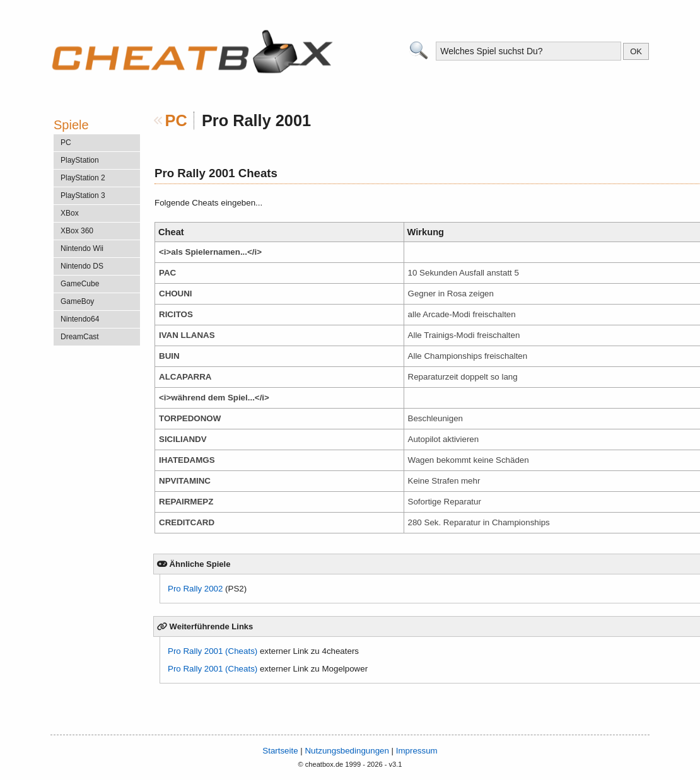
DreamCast (80, 337)
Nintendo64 (80, 319)
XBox (70, 213)
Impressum (417, 751)
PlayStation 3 (83, 195)
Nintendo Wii (82, 248)
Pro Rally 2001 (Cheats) (213, 651)
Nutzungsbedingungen (347, 751)
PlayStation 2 (83, 178)
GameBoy (77, 301)
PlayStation (80, 160)
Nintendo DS (82, 266)
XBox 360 (77, 231)
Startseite (280, 751)
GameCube (80, 284)
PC (176, 120)
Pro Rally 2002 (195, 589)
